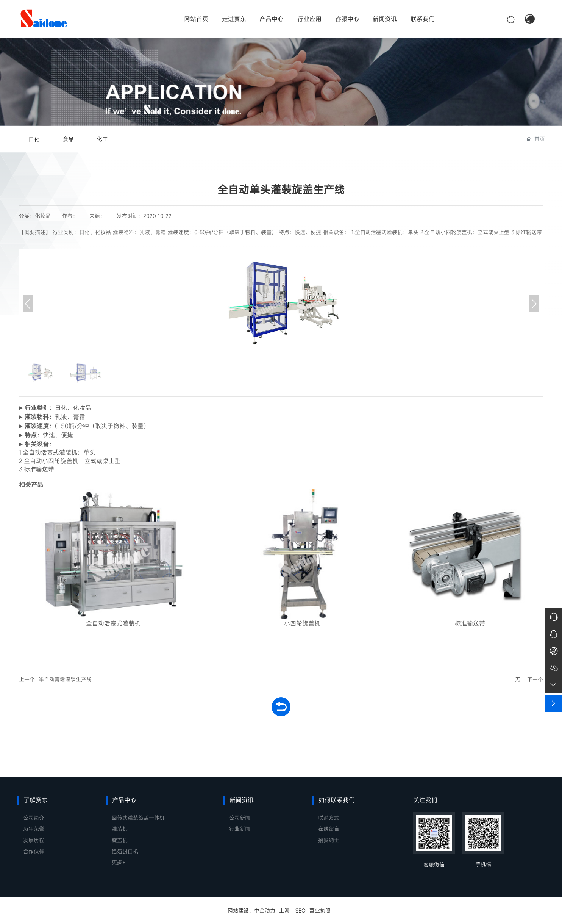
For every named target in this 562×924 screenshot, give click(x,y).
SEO (301, 911)
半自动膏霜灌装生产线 (65, 679)
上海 (284, 911)
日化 (34, 139)
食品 (68, 139)
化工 (102, 139)
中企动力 (265, 911)
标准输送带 (470, 623)
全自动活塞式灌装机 (113, 623)
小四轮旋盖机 (302, 623)
